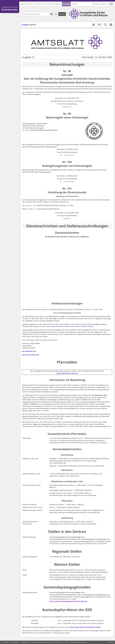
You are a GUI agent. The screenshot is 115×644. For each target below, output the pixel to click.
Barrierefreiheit (57, 642)
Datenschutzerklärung (40, 642)
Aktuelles (104, 4)
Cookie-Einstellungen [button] (79, 642)
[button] (111, 4)
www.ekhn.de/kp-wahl (31, 355)
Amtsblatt (66, 4)
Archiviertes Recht (41, 4)
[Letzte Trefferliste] (56, 14)
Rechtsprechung (55, 4)
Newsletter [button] (15, 642)
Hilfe (67, 642)
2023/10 (29, 25)
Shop (96, 4)
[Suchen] (62, 14)
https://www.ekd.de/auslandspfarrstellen (85, 627)
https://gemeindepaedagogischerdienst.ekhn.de (68, 601)
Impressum (25, 642)
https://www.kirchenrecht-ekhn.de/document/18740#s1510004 (70, 326)
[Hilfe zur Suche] (51, 14)
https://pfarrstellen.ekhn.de (67, 373)
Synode (74, 4)
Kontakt (5, 642)
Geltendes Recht (26, 4)
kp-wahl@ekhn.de (29, 351)
